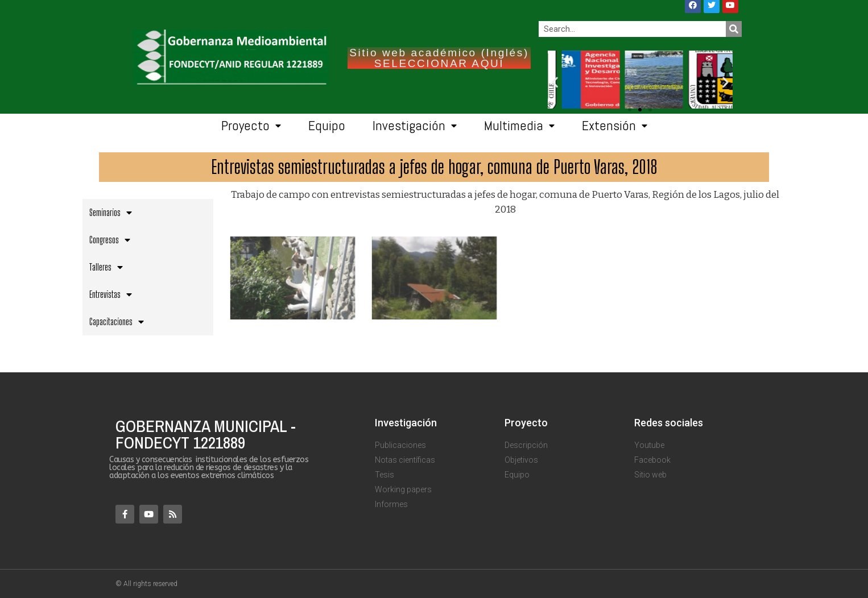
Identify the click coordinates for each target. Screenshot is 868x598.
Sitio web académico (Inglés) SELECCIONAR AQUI (439, 58)
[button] (650, 110)
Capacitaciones (117, 322)
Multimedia (519, 126)
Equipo (327, 125)
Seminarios (111, 213)
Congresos (110, 240)
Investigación (415, 126)
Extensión (615, 126)
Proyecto (251, 126)
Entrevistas (111, 294)
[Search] (734, 29)
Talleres (106, 267)
